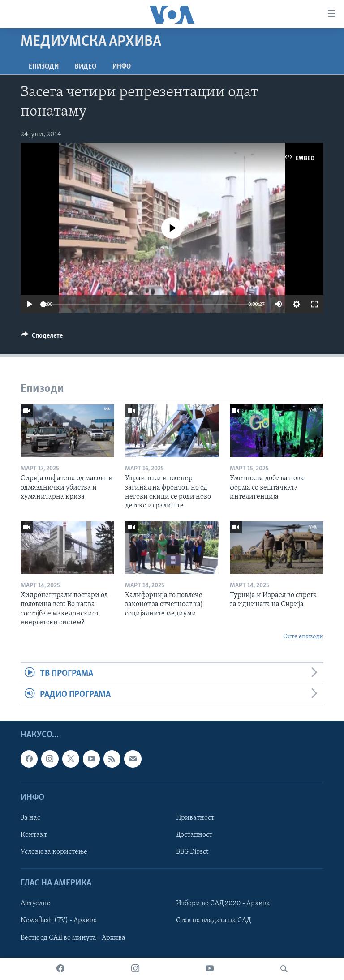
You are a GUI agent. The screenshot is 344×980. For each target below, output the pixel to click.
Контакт (34, 835)
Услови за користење (54, 852)
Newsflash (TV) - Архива (59, 921)
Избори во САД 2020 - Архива (223, 904)
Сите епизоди (303, 637)
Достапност (194, 835)
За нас (30, 818)
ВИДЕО (86, 67)
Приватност (195, 818)
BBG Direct (192, 852)
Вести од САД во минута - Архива (73, 938)
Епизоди (44, 67)
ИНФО (122, 67)
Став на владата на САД (213, 921)
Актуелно (36, 904)
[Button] (42, 338)
